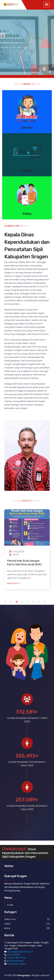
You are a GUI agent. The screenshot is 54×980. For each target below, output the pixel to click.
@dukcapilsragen (15, 961)
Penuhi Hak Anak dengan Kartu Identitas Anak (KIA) (24, 565)
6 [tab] (36, 603)
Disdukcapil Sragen (16, 964)
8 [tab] (47, 603)
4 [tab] (25, 603)
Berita (7, 928)
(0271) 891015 (13, 955)
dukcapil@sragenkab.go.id (20, 952)
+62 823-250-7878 (16, 958)
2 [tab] (14, 603)
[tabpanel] (27, 549)
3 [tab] (19, 603)
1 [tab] (8, 603)
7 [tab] (42, 603)
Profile (9, 905)
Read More (14, 585)
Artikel (7, 924)
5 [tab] (31, 603)
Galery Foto (10, 919)
